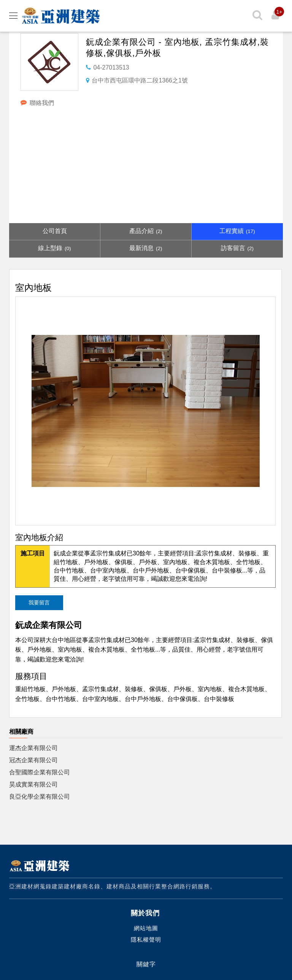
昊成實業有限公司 (33, 784)
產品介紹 (146, 231)
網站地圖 (146, 928)
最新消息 (146, 248)
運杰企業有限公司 (33, 748)
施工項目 (33, 553)
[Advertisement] (146, 166)
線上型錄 (54, 248)
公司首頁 (55, 231)
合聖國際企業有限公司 (40, 772)
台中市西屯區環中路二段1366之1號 (140, 80)
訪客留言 (237, 248)
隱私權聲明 (146, 940)
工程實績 (237, 231)
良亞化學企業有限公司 (40, 797)
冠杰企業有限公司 (33, 760)
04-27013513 (111, 67)
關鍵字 (146, 964)
